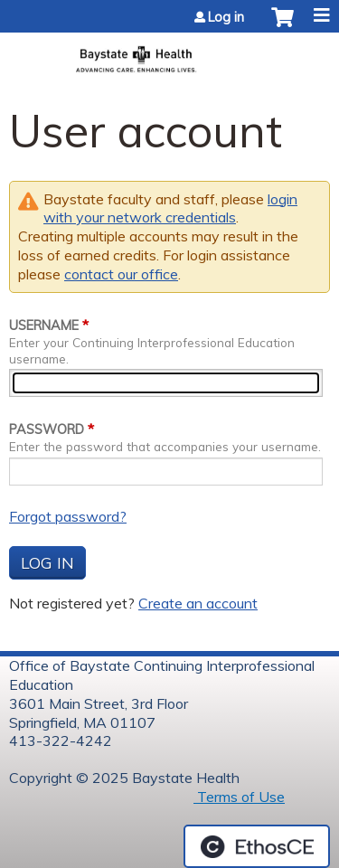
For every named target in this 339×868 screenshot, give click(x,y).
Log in (226, 17)
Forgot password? (68, 516)
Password (47, 429)
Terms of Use (239, 797)
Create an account (198, 603)
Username (44, 325)
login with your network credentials (170, 208)
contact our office (121, 274)
